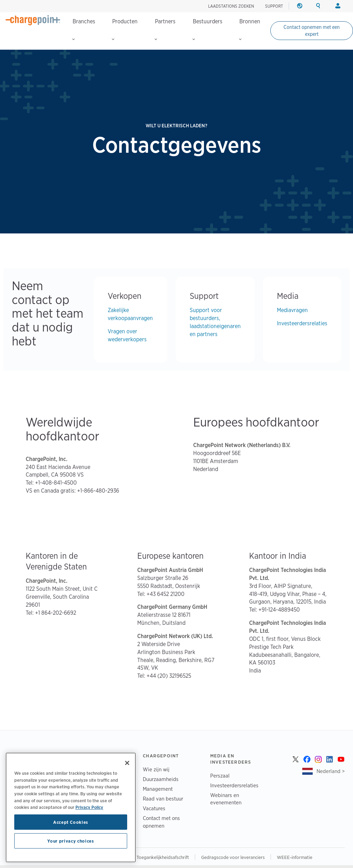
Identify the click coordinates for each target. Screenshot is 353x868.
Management (158, 789)
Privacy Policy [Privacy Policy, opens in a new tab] (89, 807)
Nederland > (331, 771)
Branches (84, 29)
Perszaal (220, 776)
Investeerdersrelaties (302, 323)
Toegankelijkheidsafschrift (163, 857)
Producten (125, 29)
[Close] (127, 763)
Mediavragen (292, 310)
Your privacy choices (71, 841)
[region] (71, 807)
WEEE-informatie (295, 857)
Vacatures (154, 808)
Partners (165, 29)
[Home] (33, 20)
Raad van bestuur (163, 799)
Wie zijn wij (156, 769)
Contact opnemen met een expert (312, 31)
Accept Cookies (71, 822)
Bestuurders (207, 29)
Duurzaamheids (161, 779)
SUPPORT (274, 6)
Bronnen (250, 29)
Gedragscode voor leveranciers (233, 857)
